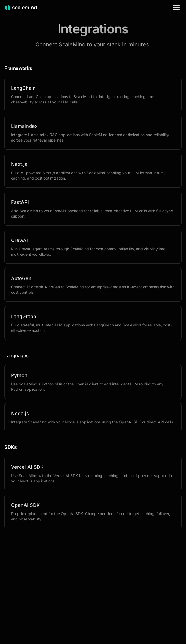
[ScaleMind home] (21, 8)
